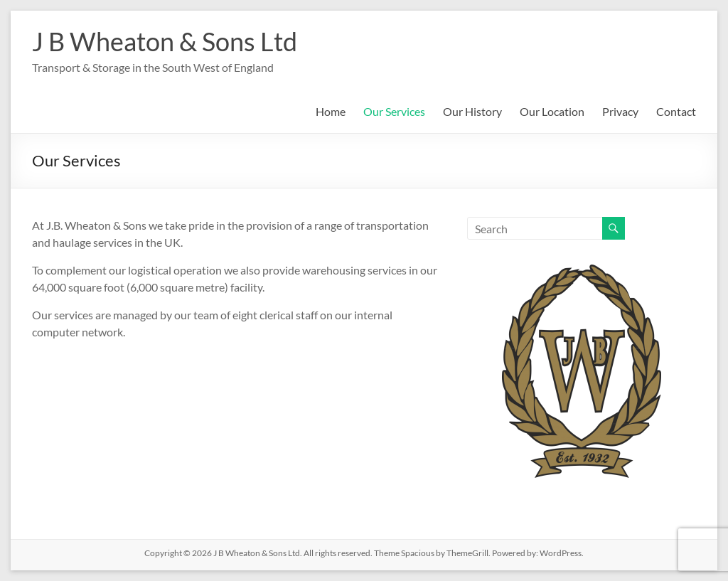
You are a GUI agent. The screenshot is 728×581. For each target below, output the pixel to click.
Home (331, 111)
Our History (472, 111)
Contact (676, 111)
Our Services (394, 111)
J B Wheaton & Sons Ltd (165, 41)
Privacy (620, 111)
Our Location (552, 111)
